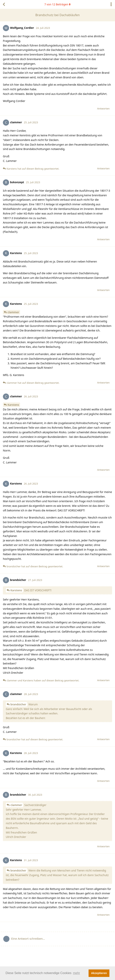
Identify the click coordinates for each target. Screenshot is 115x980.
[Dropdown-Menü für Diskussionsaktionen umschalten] (111, 4)
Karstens (13, 405)
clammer (13, 312)
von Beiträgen (57, 4)
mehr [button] (76, 973)
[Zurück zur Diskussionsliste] (4, 4)
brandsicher (18, 704)
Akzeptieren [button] (99, 973)
